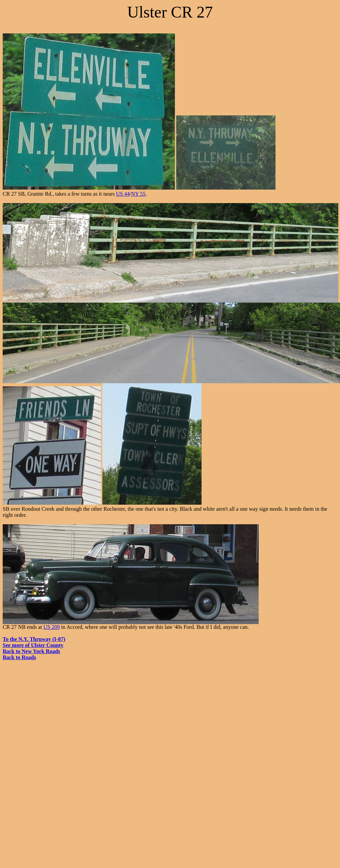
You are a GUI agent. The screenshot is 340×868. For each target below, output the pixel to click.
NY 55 (138, 194)
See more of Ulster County (33, 645)
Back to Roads (19, 657)
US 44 (123, 194)
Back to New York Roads (31, 651)
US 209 (51, 627)
